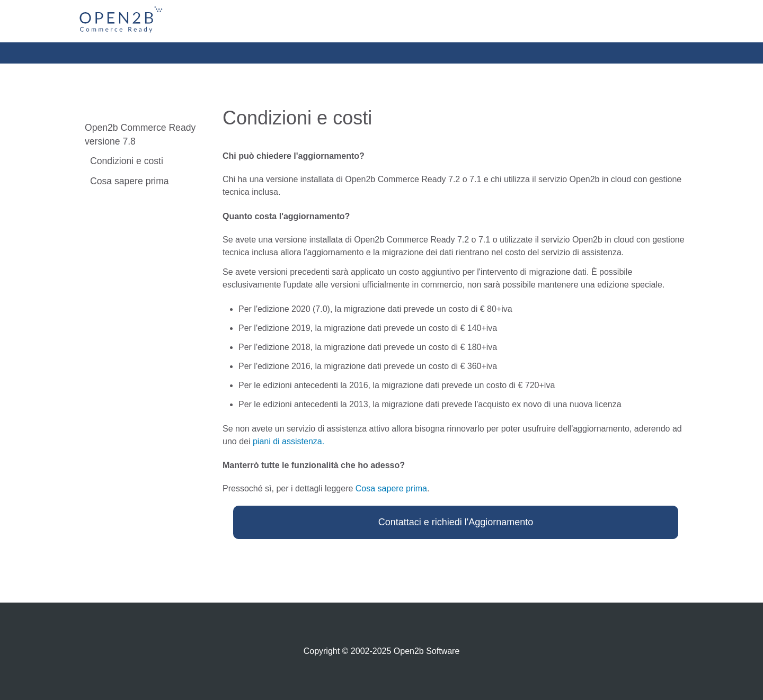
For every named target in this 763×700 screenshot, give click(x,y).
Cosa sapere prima (130, 181)
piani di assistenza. (289, 441)
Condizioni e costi (127, 161)
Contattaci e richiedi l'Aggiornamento (456, 522)
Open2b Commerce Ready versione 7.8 (140, 134)
